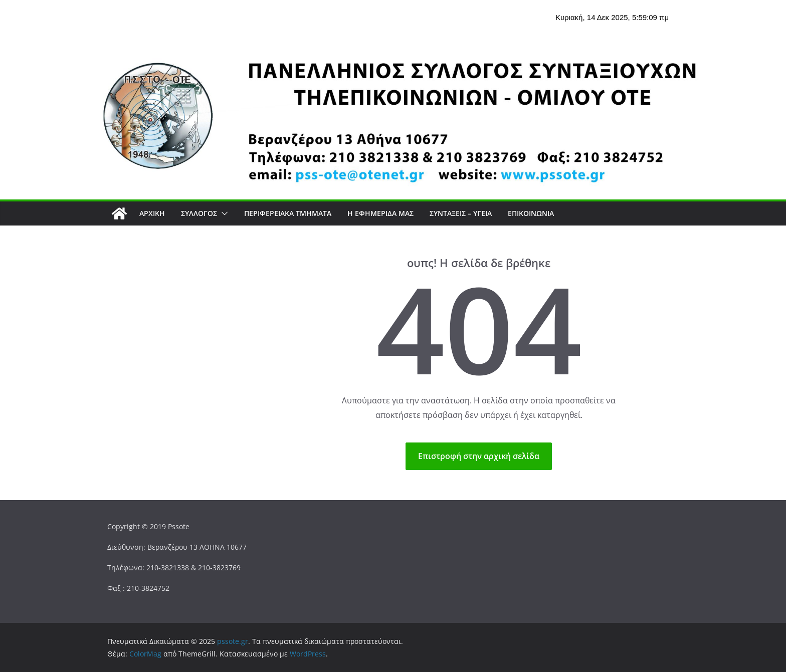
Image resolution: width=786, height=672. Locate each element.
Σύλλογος (199, 213)
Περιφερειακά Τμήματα (288, 213)
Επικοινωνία (531, 213)
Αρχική (152, 213)
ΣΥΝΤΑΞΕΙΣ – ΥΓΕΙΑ (461, 213)
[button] (223, 213)
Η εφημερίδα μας (380, 213)
